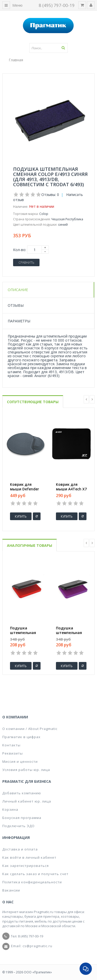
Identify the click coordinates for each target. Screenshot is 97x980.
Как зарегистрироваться (26, 866)
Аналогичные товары (30, 545)
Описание (18, 290)
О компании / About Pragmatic (30, 729)
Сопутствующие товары (33, 402)
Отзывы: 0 (50, 195)
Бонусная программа (22, 818)
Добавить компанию (22, 793)
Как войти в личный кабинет (29, 857)
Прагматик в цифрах (21, 737)
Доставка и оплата (20, 849)
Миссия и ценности (20, 761)
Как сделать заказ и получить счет (35, 874)
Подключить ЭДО (18, 826)
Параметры (19, 321)
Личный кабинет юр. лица (27, 801)
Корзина (10, 809)
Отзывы (16, 305)
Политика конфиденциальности (32, 882)
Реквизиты (13, 753)
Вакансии (11, 890)
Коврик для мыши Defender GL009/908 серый (25, 489)
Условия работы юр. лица (26, 770)
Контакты (11, 745)
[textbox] (48, 48)
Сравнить (26, 263)
